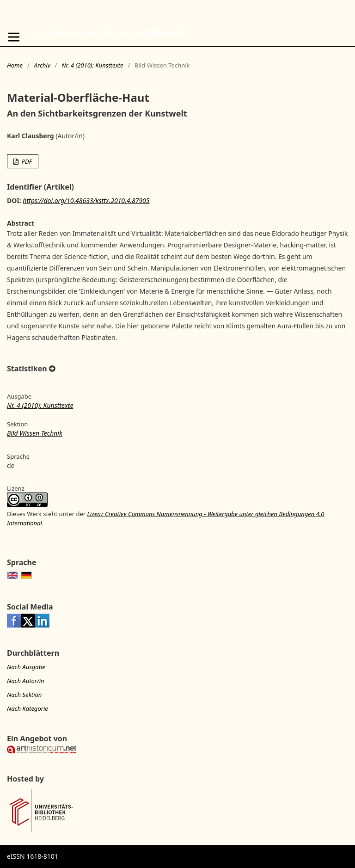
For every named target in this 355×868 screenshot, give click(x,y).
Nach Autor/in (26, 681)
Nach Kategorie (28, 708)
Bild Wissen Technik (35, 433)
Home (15, 65)
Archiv (42, 65)
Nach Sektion (24, 695)
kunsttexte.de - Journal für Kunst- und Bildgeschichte (112, 32)
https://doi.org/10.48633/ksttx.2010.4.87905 (86, 200)
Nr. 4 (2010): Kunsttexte (92, 65)
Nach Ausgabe (26, 667)
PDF (26, 161)
